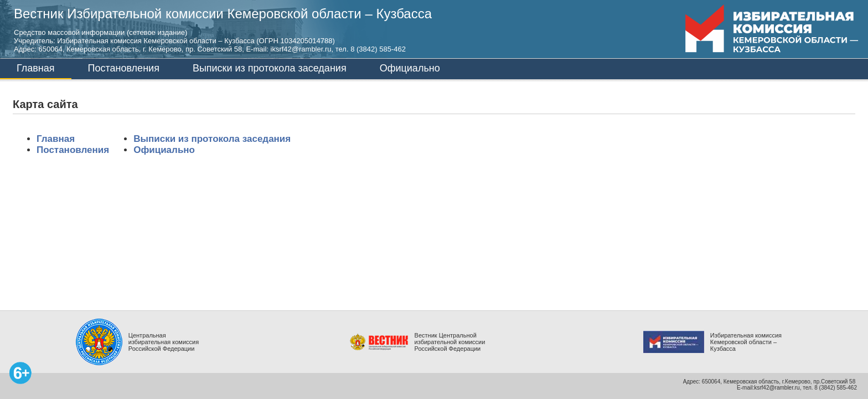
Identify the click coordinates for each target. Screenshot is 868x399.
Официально (410, 68)
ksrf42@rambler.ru (777, 388)
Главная (36, 68)
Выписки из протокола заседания (270, 68)
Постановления (124, 68)
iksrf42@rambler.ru (301, 49)
